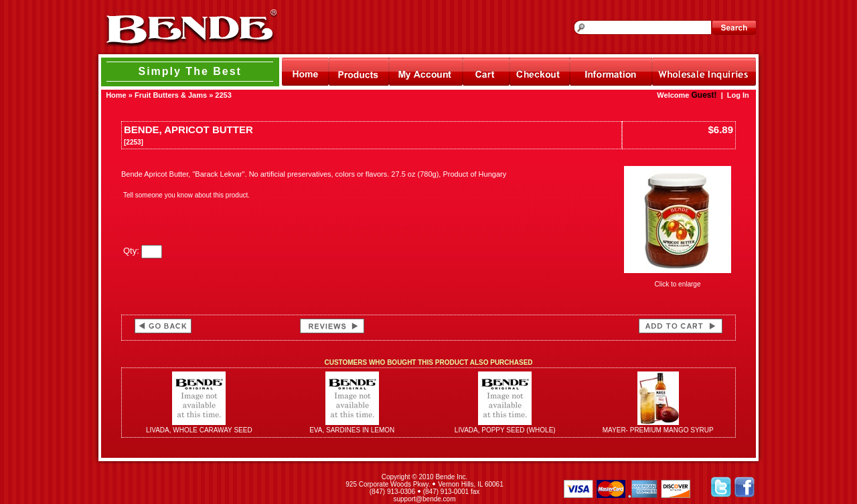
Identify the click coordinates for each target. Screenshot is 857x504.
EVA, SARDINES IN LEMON (352, 430)
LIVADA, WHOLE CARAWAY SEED (199, 430)
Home (116, 95)
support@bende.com (425, 499)
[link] (213, 488)
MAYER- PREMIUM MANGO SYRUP (658, 430)
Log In (738, 95)
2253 (223, 95)
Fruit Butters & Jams (171, 95)
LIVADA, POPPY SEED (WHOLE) (505, 430)
